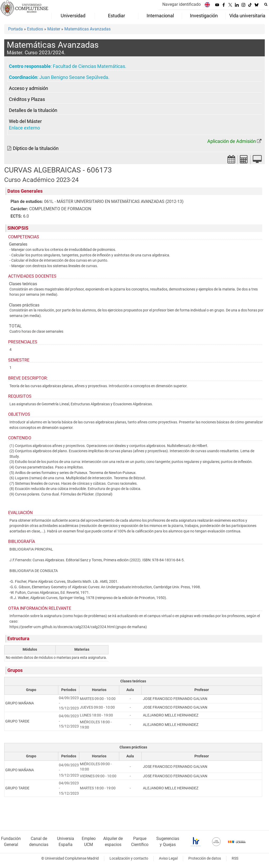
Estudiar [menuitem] (117, 16)
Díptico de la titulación (36, 148)
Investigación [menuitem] (204, 16)
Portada (15, 29)
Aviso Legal (168, 858)
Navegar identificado (182, 4)
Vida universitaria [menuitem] (247, 16)
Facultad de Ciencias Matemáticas (89, 66)
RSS (235, 858)
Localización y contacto (129, 858)
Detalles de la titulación (33, 110)
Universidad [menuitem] (73, 16)
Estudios (35, 29)
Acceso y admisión (29, 88)
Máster (54, 29)
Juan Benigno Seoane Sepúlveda (74, 77)
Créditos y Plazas (27, 99)
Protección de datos (205, 858)
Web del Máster (25, 121)
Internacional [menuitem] (160, 16)
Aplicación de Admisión (232, 141)
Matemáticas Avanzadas (87, 29)
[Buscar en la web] (266, 4)
